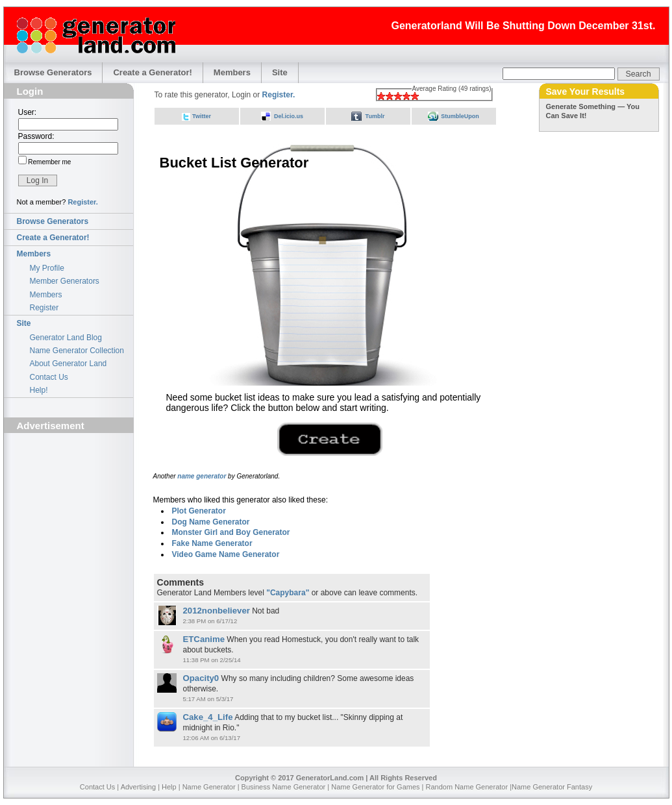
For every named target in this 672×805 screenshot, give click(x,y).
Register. (82, 202)
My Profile (47, 268)
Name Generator (209, 787)
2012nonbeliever (217, 611)
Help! (39, 390)
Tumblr (375, 116)
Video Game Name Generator (226, 554)
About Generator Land (68, 364)
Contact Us (49, 377)
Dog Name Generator (211, 522)
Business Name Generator (284, 787)
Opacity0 (201, 678)
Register (44, 308)
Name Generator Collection (77, 351)
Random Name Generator (467, 787)
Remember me (49, 162)
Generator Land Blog (66, 338)
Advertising (138, 787)
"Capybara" (288, 593)
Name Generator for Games (375, 787)
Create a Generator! (152, 72)
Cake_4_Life (208, 717)
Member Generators (65, 281)
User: (28, 112)
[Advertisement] (69, 511)
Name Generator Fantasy (552, 787)
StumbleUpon (460, 116)
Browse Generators (53, 72)
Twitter (202, 116)
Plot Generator (199, 511)
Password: (36, 136)
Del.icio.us (289, 116)
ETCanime (204, 639)
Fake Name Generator (212, 543)
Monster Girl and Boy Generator (231, 532)
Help (169, 787)
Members (232, 72)
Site (280, 72)
